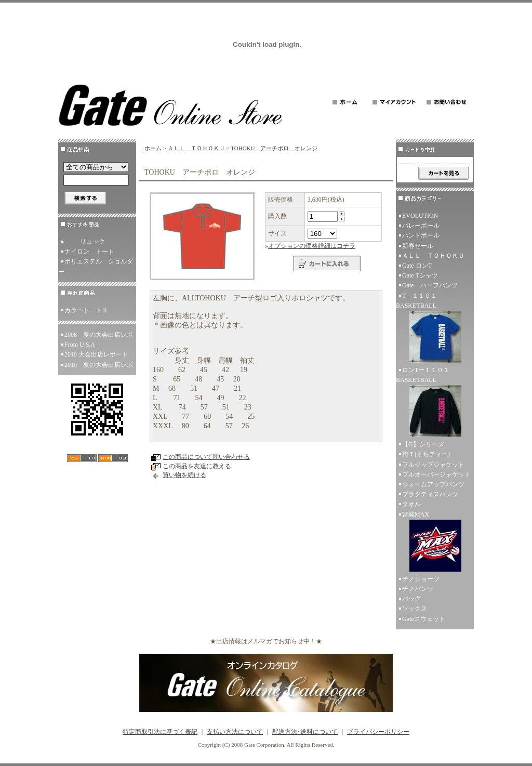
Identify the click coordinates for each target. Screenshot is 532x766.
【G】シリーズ (423, 444)
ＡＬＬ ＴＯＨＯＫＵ (196, 148)
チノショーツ (421, 579)
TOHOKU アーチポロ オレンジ (274, 148)
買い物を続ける (184, 475)
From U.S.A (80, 345)
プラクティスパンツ (430, 494)
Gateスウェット (424, 619)
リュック (85, 242)
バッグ (411, 599)
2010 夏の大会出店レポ (99, 365)
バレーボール (421, 226)
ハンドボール (421, 235)
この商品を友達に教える (197, 466)
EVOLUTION (420, 216)
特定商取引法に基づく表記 (160, 732)
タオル (411, 504)
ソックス (415, 609)
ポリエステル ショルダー (96, 266)
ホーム (153, 148)
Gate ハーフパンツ (430, 285)
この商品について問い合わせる (206, 457)
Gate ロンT (417, 266)
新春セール (418, 246)
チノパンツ (418, 589)
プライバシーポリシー (378, 732)
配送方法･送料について (305, 732)
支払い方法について (235, 732)
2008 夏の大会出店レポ (99, 335)
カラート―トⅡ (86, 310)
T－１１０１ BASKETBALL (435, 329)
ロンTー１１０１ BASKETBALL (435, 403)
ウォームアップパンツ (433, 484)
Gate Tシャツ (420, 275)
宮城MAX (435, 543)
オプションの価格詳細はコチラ (312, 246)
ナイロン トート (89, 252)
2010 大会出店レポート (96, 354)
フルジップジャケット (433, 465)
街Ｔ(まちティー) (426, 454)
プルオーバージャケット (436, 474)
